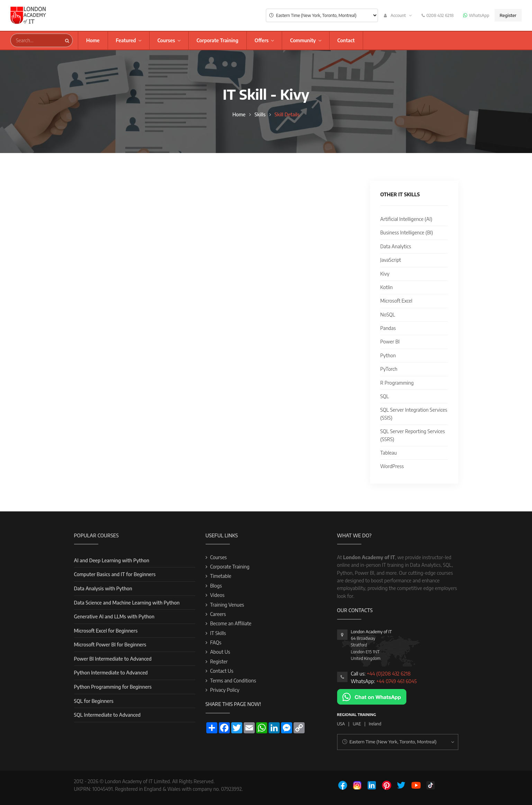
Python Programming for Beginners (113, 687)
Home (93, 40)
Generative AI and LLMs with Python (114, 616)
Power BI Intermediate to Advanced (113, 659)
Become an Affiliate (231, 623)
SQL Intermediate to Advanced (107, 715)
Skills (260, 114)
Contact (346, 40)
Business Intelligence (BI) (407, 232)
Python (388, 355)
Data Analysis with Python (103, 588)
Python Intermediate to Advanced (111, 673)
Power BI (390, 342)
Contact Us (222, 671)
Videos (217, 595)
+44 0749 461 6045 (396, 681)
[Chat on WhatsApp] (372, 696)
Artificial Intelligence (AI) (406, 219)
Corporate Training (218, 40)
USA (341, 724)
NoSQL (388, 315)
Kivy (385, 274)
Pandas (388, 328)
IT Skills (218, 633)
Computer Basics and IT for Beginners (115, 574)
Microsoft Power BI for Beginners (110, 645)
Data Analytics (396, 246)
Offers (262, 40)
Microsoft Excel (396, 301)
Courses (166, 40)
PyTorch (389, 369)
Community (303, 40)
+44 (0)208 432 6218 (389, 674)
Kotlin (387, 287)
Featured (126, 40)
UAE (357, 724)
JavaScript (391, 260)
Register (508, 15)
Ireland (375, 724)
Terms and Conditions (233, 681)
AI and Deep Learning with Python (112, 560)
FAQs (216, 642)
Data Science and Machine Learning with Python (127, 603)
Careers (218, 614)
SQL (385, 396)
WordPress (392, 466)
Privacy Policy (225, 690)
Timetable (221, 576)
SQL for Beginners (94, 701)
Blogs (216, 586)
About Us (220, 652)
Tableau (389, 453)
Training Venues (227, 605)
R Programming (397, 383)
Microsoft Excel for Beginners (106, 631)
